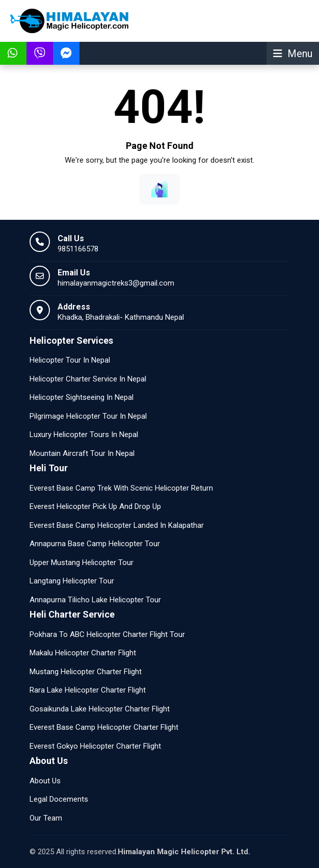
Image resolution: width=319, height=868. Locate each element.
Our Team (46, 818)
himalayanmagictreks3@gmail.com (116, 283)
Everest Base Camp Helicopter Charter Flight (104, 727)
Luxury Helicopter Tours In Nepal (84, 435)
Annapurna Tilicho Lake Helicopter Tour (95, 600)
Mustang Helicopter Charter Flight (86, 672)
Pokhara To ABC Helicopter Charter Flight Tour (107, 634)
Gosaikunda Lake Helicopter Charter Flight (100, 709)
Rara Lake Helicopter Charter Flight (88, 690)
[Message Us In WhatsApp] (13, 53)
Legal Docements (59, 799)
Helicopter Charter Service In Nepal (88, 379)
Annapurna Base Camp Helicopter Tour (95, 544)
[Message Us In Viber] (40, 53)
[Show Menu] (293, 53)
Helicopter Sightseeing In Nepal (82, 397)
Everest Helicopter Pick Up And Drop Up (95, 506)
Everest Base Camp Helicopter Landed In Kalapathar (117, 525)
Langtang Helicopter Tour (72, 581)
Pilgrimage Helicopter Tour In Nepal (88, 416)
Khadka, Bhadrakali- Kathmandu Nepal (121, 317)
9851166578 (78, 249)
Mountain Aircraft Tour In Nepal (82, 453)
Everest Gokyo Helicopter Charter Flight (95, 746)
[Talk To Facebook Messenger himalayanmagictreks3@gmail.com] (66, 53)
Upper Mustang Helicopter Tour (82, 563)
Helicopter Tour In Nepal (70, 360)
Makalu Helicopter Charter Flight (83, 653)
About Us (45, 781)
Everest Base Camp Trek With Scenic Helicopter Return (121, 488)
